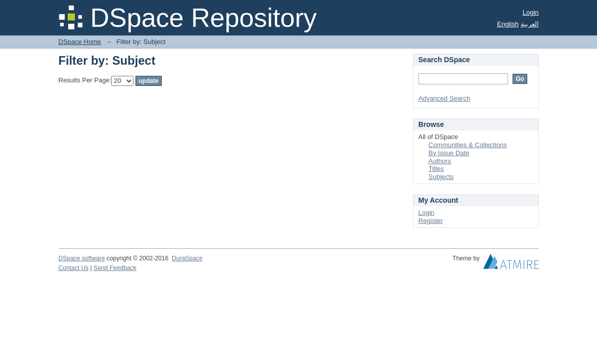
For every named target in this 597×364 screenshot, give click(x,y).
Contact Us (74, 268)
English (508, 24)
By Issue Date (449, 153)
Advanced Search (445, 98)
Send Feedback (115, 268)
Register (431, 221)
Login (531, 12)
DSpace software (82, 258)
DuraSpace (187, 258)
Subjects (441, 177)
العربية (530, 24)
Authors (440, 161)
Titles (437, 169)
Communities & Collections (468, 145)
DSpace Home (80, 42)
